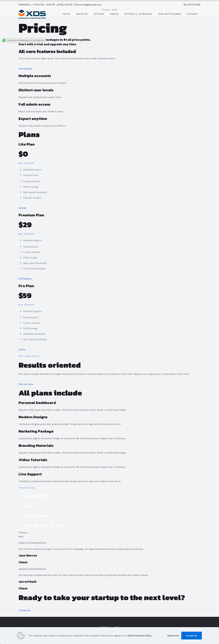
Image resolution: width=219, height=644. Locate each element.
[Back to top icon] (109, 623)
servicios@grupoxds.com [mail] (89, 5)
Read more (173, 635)
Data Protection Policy (140, 635)
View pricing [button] (25, 69)
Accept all (192, 635)
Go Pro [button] (22, 349)
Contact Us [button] (24, 610)
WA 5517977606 (192, 5)
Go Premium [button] (25, 279)
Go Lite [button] (22, 208)
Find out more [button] (26, 384)
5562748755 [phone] (66, 5)
